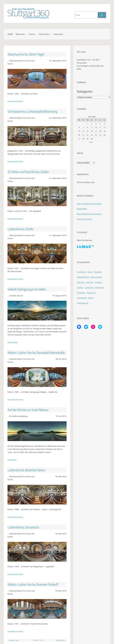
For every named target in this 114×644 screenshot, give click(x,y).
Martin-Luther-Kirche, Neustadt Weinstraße (36, 353)
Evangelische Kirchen (15, 101)
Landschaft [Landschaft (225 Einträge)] (89, 287)
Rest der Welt (13, 342)
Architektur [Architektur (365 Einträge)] (82, 272)
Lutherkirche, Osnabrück (23, 527)
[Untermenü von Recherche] (25, 34)
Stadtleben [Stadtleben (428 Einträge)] (81, 293)
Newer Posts (13, 640)
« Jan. (91, 142)
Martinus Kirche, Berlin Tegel (26, 54)
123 (42, 640)
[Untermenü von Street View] (50, 34)
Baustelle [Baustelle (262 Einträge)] (98, 272)
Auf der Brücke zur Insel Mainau (28, 410)
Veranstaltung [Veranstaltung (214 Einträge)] (83, 303)
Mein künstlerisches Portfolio (89, 204)
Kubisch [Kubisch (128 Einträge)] (80, 287)
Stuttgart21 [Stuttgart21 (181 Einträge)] (92, 293)
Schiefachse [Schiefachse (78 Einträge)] (99, 287)
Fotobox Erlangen (84, 219)
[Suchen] (102, 15)
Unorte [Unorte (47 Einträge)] (91, 298)
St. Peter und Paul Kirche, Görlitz (28, 172)
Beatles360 (82, 209)
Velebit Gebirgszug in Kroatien (27, 289)
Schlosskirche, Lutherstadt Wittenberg (32, 111)
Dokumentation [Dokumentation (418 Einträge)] (83, 277)
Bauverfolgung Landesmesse (89, 214)
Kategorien (85, 91)
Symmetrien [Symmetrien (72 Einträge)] (82, 298)
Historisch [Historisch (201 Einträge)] (90, 282)
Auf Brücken (12, 460)
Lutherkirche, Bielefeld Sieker (26, 470)
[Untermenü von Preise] (35, 34)
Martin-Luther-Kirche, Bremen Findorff (33, 584)
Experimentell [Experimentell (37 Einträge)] (96, 277)
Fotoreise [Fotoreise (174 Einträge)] (81, 282)
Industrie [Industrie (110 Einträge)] (99, 282)
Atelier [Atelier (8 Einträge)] (90, 272)
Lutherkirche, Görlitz (20, 229)
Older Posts (61, 640)
